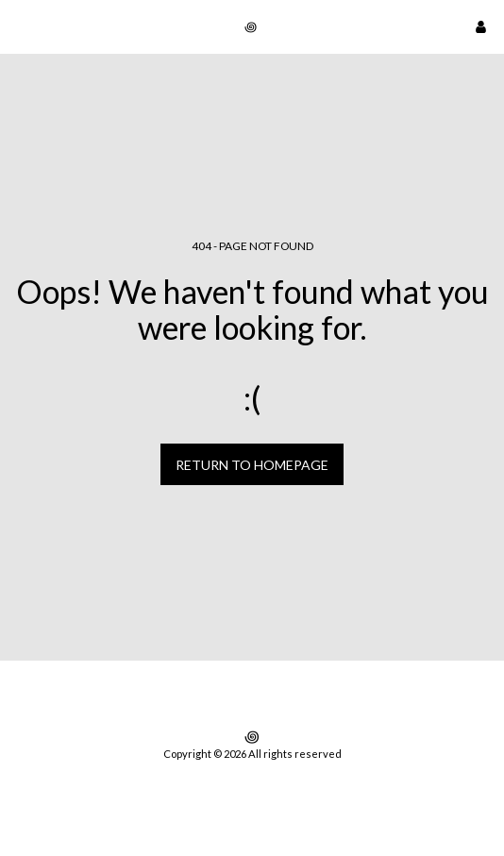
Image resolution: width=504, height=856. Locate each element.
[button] (21, 26)
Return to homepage (252, 465)
